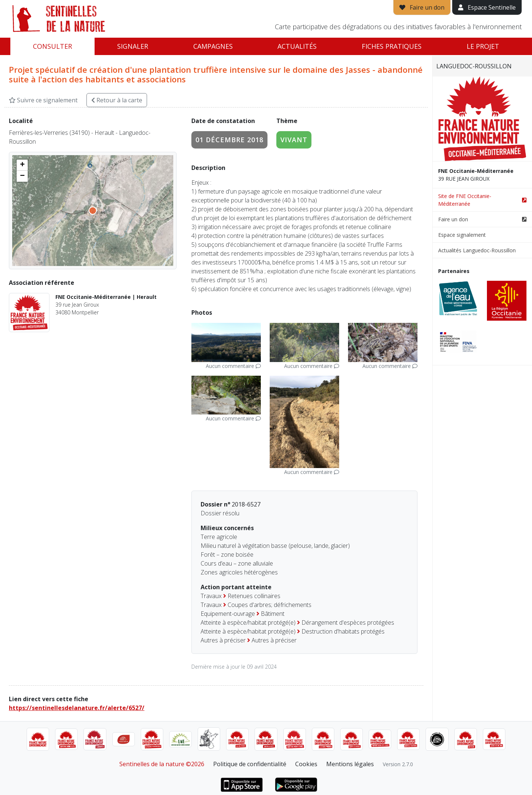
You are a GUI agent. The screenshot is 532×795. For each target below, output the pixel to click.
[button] (22, 165)
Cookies (306, 764)
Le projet (483, 46)
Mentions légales (350, 764)
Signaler (133, 46)
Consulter (52, 46)
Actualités (297, 46)
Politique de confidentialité (250, 764)
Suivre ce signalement (43, 100)
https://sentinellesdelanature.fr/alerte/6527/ (77, 708)
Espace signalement (462, 235)
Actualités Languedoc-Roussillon (477, 250)
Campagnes (213, 46)
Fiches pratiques (392, 46)
